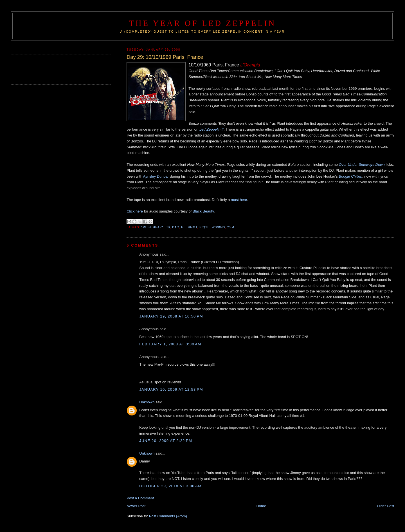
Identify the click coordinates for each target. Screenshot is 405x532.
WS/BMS (218, 227)
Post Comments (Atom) (168, 516)
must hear (239, 200)
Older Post (385, 506)
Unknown (147, 402)
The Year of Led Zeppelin (202, 23)
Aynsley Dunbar (156, 176)
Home (261, 506)
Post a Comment (140, 498)
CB (168, 227)
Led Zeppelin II (211, 129)
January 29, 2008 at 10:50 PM (171, 316)
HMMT (193, 227)
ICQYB (205, 227)
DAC (175, 227)
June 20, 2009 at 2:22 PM (166, 441)
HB (183, 227)
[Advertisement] (44, 69)
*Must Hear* (152, 227)
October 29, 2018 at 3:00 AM (170, 486)
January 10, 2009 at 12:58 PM (171, 389)
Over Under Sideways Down (362, 165)
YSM (231, 227)
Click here (135, 211)
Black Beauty (203, 211)
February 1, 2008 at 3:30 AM (170, 344)
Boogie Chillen (350, 176)
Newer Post (136, 506)
